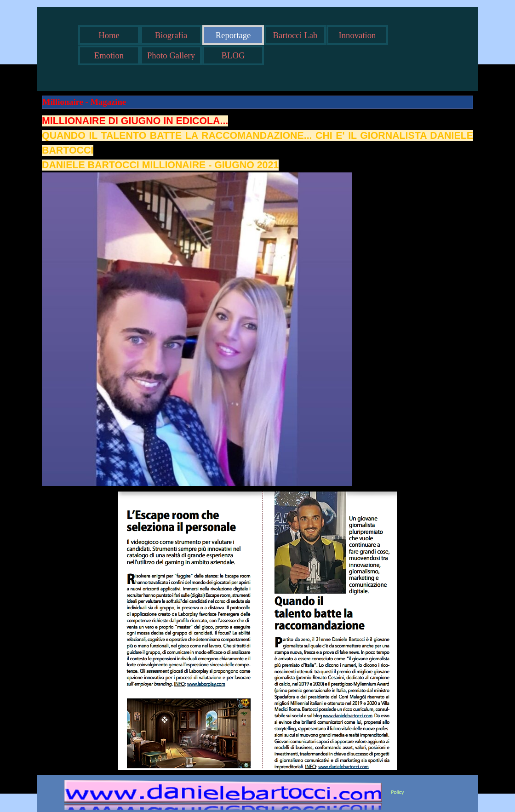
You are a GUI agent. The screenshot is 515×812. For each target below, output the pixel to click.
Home (109, 35)
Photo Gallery (171, 55)
